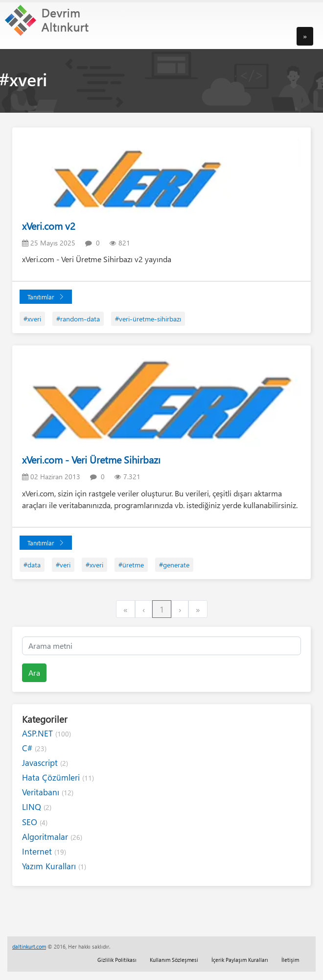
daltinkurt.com (29, 946)
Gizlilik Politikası (117, 960)
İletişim (290, 960)
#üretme (131, 565)
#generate (174, 565)
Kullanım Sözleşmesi (174, 960)
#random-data (78, 319)
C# (34, 748)
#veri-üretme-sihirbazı (148, 319)
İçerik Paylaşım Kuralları (240, 960)
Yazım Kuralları (54, 866)
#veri (63, 565)
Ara (34, 673)
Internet (44, 851)
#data (32, 565)
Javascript (45, 763)
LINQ (37, 807)
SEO (35, 822)
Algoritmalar (52, 837)
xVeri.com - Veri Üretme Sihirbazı (91, 459)
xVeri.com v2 (49, 226)
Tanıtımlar (46, 297)
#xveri (32, 319)
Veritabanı (48, 792)
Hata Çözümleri (58, 777)
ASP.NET (46, 733)
